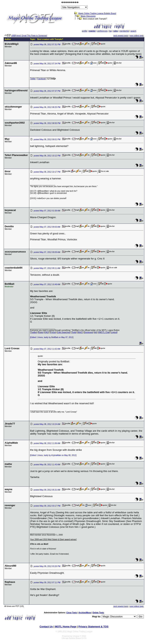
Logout (114, 332)
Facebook (42, 79)
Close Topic (72, 613)
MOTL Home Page (66, 627)
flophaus (10, 582)
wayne (8, 489)
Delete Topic (98, 613)
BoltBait (9, 284)
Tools (74, 332)
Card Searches (63, 332)
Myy (7, 139)
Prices (53, 332)
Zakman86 (11, 63)
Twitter (33, 79)
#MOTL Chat (104, 332)
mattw (8, 464)
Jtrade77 (10, 424)
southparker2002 (15, 123)
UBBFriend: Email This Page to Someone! (29, 36)
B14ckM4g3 (12, 44)
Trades (34, 332)
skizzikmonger (13, 107)
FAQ (47, 332)
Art (96, 332)
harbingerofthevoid (16, 90)
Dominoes (88, 332)
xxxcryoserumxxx (15, 252)
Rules (41, 332)
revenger (10, 505)
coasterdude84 (13, 268)
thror (8, 171)
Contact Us (46, 627)
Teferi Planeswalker (16, 155)
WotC (80, 332)
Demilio (9, 226)
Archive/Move (85, 613)
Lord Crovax (12, 348)
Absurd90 (10, 566)
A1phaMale (11, 443)
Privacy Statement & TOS (93, 627)
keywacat (10, 210)
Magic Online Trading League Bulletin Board (97, 13)
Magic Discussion (88, 16)
